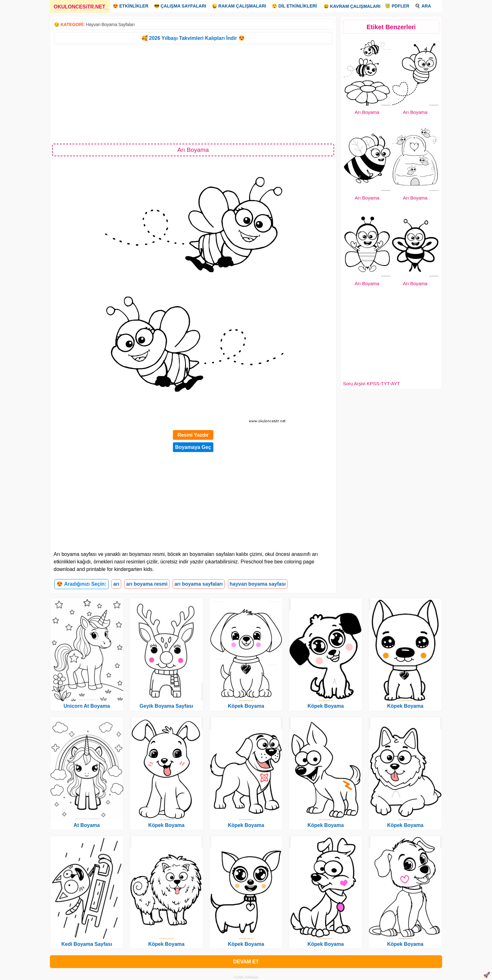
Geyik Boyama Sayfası (166, 706)
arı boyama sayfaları (199, 584)
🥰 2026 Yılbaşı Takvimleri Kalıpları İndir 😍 (193, 38)
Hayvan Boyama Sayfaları (110, 24)
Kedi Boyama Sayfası (87, 944)
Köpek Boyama (166, 825)
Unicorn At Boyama (87, 706)
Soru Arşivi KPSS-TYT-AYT (371, 383)
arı (116, 584)
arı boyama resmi (147, 584)
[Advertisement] (193, 93)
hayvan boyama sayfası (258, 584)
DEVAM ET (246, 962)
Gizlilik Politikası (246, 977)
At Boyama (87, 825)
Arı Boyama (367, 112)
